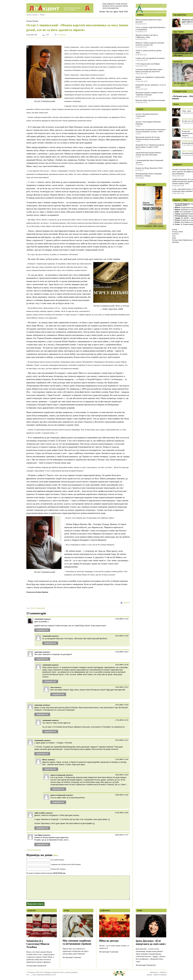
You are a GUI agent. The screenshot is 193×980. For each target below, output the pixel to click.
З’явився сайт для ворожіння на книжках (150, 58)
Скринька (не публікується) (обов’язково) (66, 864)
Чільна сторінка (32, 15)
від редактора (180, 15)
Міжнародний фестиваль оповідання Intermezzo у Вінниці (149, 175)
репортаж (178, 62)
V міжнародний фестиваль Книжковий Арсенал (149, 161)
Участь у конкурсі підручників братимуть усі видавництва (150, 28)
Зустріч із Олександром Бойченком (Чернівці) (148, 123)
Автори (102, 12)
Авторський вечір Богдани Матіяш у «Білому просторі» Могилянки (148, 154)
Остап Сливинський (38, 608)
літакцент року (180, 91)
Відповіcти (42, 630)
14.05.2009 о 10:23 (122, 687)
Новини (125, 6)
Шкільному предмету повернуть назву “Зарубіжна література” (149, 94)
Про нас (109, 12)
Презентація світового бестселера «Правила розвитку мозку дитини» (148, 138)
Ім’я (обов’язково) (57, 860)
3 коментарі (77, 957)
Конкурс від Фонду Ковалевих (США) (149, 168)
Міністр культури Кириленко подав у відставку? (149, 21)
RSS (126, 12)
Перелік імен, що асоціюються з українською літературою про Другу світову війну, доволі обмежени (76, 951)
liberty (56, 855)
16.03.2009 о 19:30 (122, 705)
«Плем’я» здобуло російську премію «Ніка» (148, 52)
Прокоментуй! (42, 966)
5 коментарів (114, 952)
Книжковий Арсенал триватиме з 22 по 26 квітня (151, 86)
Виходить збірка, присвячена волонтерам (150, 100)
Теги (185, 200)
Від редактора (113, 8)
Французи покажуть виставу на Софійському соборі (147, 36)
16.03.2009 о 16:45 (122, 636)
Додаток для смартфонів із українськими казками (150, 78)
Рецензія (124, 4)
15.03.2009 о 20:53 (122, 652)
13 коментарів (62, 35)
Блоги (112, 6)
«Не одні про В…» (180, 83)
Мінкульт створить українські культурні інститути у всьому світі (150, 44)
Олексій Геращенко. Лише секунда (150, 226)
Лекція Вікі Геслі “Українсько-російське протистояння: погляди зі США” (150, 146)
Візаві (104, 4)
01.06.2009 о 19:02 (122, 813)
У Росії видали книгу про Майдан (148, 64)
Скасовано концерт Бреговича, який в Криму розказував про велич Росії (149, 70)
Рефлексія (111, 4)
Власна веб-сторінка (58, 869)
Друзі (116, 12)
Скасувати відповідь (34, 850)
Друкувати (127, 603)
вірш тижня (179, 32)
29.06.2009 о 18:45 (122, 795)
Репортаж (106, 6)
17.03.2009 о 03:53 (122, 720)
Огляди (118, 4)
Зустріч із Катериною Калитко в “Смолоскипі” (147, 115)
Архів (121, 12)
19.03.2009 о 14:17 (122, 740)
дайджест (178, 165)
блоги (176, 104)
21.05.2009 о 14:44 (122, 759)
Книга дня (118, 6)
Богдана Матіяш (32, 21)
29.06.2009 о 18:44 (122, 775)
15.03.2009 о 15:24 (122, 619)
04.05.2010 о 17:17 (122, 835)
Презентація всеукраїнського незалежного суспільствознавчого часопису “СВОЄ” (151, 131)
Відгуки (177, 200)
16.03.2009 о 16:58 (122, 665)
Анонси (105, 8)
